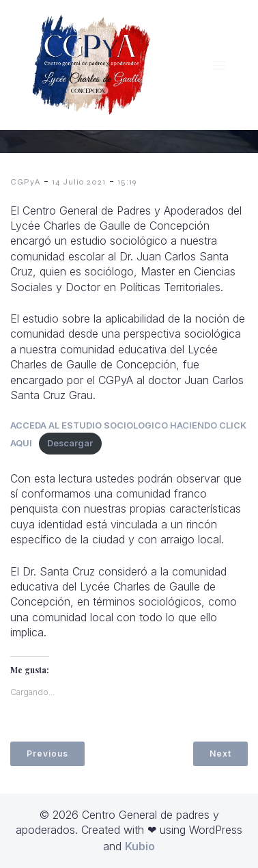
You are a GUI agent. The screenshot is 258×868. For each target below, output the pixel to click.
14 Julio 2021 (79, 182)
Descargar (70, 443)
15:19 (127, 182)
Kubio (140, 846)
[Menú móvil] (219, 65)
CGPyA (25, 182)
